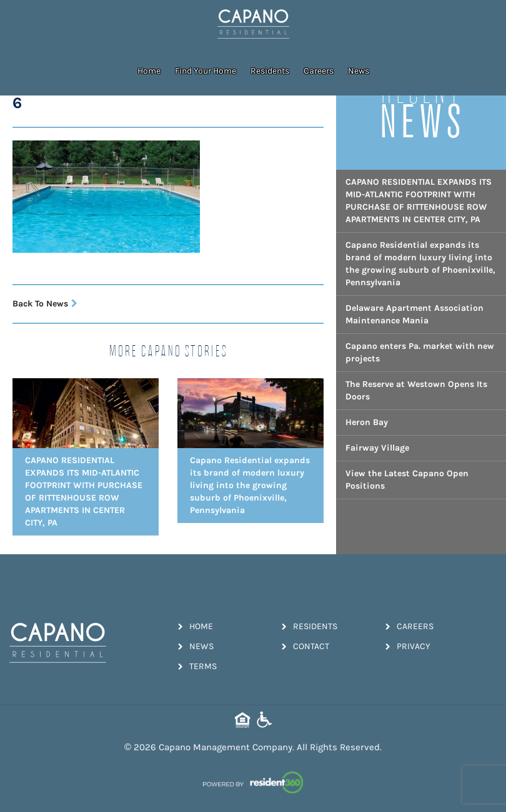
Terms (197, 666)
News (359, 71)
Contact (305, 646)
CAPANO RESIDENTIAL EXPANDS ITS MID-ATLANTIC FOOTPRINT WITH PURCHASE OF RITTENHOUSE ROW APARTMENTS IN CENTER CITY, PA (419, 201)
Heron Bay (367, 422)
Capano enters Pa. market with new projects (420, 352)
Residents (270, 71)
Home (149, 71)
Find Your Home (206, 71)
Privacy (408, 646)
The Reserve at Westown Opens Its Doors (416, 390)
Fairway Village (377, 448)
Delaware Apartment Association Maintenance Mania (414, 314)
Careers (319, 71)
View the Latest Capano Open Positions (407, 480)
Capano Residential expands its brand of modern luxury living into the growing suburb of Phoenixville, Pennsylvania (420, 264)
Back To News (45, 304)
